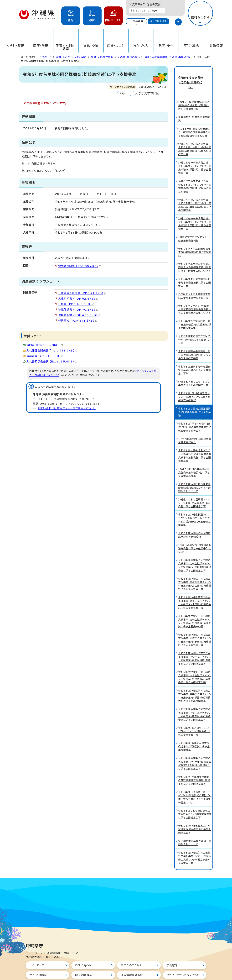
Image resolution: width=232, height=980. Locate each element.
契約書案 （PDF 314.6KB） (78, 321)
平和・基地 (191, 46)
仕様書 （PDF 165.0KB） (76, 304)
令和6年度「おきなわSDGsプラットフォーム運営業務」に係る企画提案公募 (194, 720)
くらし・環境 (16, 46)
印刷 (122, 94)
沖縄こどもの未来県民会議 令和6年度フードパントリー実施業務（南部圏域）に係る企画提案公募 (195, 138)
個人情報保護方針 (132, 964)
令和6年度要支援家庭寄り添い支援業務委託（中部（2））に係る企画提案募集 (195, 343)
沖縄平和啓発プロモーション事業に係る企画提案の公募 (194, 372)
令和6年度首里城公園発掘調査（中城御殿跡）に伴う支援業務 (195, 241)
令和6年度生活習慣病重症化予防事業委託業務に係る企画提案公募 (195, 271)
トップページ (45, 57)
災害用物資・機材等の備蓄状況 (194, 107)
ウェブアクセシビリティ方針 (183, 964)
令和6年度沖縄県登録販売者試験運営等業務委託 (194, 523)
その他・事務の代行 (129, 57)
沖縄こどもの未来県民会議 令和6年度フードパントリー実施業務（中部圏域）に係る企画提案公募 (195, 156)
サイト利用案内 (39, 964)
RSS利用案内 (84, 964)
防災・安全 (166, 46)
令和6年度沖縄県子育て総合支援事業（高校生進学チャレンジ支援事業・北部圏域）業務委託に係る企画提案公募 (195, 591)
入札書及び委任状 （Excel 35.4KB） (52, 362)
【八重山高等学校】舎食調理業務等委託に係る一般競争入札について (195, 537)
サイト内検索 (136, 21)
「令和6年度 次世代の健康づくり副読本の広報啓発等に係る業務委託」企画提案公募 (194, 121)
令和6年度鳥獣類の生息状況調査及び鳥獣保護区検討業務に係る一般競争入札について (195, 256)
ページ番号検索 (158, 21)
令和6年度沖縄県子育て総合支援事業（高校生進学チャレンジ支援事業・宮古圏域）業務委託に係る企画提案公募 (195, 572)
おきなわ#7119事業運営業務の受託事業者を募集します (194, 285)
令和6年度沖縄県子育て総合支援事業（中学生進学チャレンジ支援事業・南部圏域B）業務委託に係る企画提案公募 (195, 684)
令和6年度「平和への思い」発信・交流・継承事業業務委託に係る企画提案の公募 (195, 416)
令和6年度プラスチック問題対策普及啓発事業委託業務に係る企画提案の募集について (195, 298)
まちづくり (141, 46)
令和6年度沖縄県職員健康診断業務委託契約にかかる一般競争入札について (195, 476)
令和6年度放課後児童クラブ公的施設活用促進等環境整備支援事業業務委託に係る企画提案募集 (195, 444)
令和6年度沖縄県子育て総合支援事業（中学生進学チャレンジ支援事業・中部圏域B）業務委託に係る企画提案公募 (195, 647)
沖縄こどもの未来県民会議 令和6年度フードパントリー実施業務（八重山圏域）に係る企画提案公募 (195, 194)
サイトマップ (37, 954)
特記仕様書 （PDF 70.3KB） (78, 310)
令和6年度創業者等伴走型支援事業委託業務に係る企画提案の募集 (195, 358)
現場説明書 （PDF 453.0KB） (79, 315)
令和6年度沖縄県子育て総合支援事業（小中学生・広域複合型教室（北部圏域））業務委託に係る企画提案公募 (195, 752)
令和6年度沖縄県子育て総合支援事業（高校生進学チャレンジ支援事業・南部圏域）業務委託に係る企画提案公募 (195, 628)
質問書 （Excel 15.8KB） (45, 345)
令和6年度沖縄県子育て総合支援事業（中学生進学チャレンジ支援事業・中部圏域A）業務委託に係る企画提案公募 (195, 666)
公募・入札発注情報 (102, 57)
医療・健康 (41, 46)
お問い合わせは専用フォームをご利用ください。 (67, 408)
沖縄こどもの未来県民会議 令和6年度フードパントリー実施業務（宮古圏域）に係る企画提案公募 (195, 175)
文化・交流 (91, 46)
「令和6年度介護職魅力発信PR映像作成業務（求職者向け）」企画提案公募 (194, 94)
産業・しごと (116, 46)
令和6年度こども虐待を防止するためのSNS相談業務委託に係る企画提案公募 (195, 803)
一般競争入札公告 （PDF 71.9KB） (82, 293)
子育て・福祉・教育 (66, 47)
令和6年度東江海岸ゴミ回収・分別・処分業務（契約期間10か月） (195, 328)
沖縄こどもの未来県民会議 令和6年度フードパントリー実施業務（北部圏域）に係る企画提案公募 (195, 212)
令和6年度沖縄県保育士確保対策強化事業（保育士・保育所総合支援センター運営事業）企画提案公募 (195, 846)
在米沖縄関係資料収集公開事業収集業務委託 (195, 429)
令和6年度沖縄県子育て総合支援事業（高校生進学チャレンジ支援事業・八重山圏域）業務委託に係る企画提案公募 (195, 554)
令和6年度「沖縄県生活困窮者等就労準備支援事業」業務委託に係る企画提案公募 (194, 769)
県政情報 (216, 46)
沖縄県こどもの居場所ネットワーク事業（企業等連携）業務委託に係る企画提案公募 (195, 491)
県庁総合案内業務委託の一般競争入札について (195, 831)
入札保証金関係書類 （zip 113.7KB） (52, 351)
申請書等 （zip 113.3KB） (45, 356)
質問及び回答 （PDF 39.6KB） (80, 266)
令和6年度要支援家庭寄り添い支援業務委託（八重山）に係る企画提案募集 (195, 313)
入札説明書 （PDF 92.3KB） (78, 299)
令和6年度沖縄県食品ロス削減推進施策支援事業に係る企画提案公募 (195, 818)
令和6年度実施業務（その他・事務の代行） (169, 57)
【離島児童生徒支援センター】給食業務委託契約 (194, 227)
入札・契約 (81, 57)
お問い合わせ (83, 954)
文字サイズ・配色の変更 (147, 4)
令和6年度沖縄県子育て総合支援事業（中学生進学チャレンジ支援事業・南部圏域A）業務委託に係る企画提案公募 (195, 703)
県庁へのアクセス (131, 954)
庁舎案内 (172, 954)
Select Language (144, 10)
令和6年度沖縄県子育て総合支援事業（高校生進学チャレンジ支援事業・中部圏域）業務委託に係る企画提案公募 (195, 610)
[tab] (136, 21)
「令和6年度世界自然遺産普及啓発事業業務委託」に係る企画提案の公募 (194, 461)
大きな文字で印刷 (147, 93)
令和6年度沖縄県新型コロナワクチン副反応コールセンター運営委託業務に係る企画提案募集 (195, 508)
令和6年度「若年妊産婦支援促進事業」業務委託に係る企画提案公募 (194, 735)
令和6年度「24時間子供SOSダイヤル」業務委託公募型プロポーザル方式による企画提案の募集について (195, 786)
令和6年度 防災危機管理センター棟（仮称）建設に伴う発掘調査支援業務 (194, 385)
